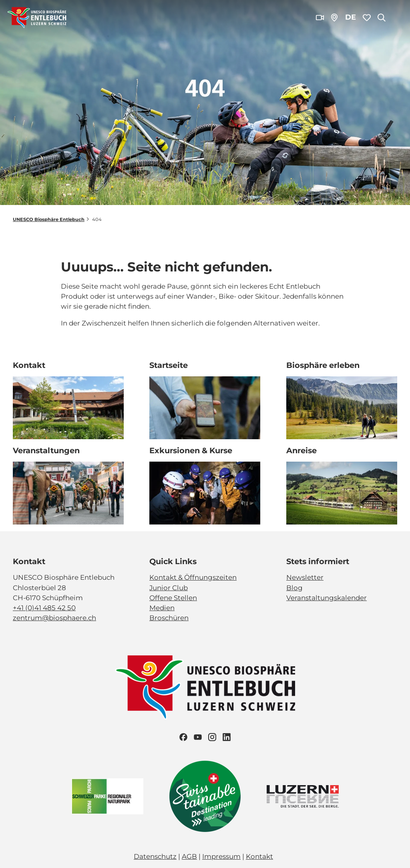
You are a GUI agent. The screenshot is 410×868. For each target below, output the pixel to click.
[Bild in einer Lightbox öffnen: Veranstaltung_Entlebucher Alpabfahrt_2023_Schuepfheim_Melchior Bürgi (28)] (68, 493)
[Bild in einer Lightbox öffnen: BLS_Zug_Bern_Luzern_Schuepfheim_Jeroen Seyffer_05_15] (342, 493)
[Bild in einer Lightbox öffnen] (205, 688)
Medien (162, 608)
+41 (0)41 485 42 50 (44, 608)
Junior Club (169, 587)
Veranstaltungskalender (327, 597)
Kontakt (259, 856)
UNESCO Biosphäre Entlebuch (49, 219)
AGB (189, 856)
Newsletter (305, 577)
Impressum (221, 856)
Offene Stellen (173, 597)
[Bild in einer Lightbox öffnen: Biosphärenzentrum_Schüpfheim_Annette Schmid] (68, 408)
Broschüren (169, 618)
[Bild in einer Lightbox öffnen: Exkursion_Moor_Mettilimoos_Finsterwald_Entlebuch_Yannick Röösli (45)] (205, 408)
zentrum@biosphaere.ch (54, 618)
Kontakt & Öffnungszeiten (193, 577)
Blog (294, 587)
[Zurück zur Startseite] (37, 18)
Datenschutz (155, 856)
